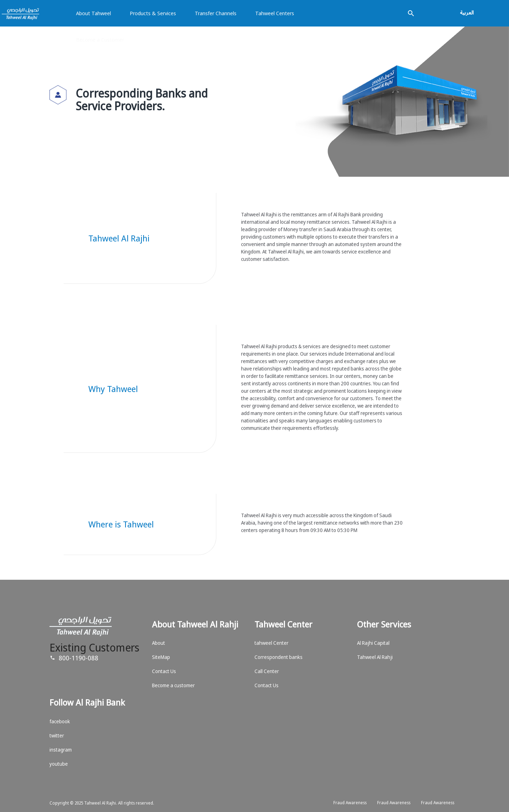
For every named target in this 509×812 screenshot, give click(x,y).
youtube (59, 764)
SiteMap (161, 657)
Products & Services (153, 13)
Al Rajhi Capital (373, 643)
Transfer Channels (216, 13)
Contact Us (164, 671)
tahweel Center (271, 643)
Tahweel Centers (275, 13)
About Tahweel (93, 13)
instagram (61, 750)
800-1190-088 (78, 658)
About (159, 643)
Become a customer (173, 685)
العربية (467, 12)
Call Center (267, 671)
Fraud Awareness (350, 803)
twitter (57, 735)
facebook (60, 721)
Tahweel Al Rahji (375, 657)
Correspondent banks (279, 657)
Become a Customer (100, 40)
